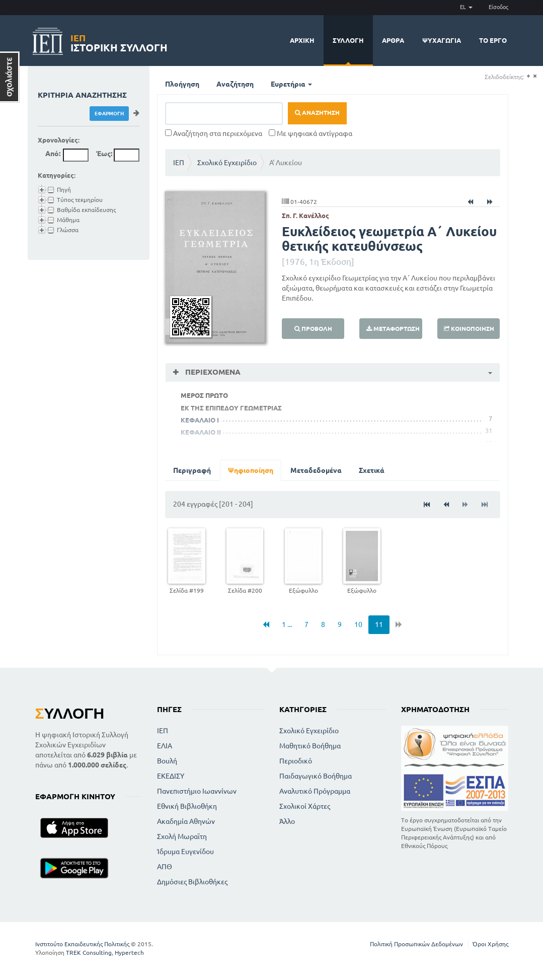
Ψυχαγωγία (442, 40)
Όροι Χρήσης (490, 944)
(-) (535, 76)
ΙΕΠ (179, 163)
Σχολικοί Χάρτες (305, 806)
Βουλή (167, 761)
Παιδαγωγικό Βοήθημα (316, 776)
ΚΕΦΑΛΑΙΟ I (200, 420)
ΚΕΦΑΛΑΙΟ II (201, 432)
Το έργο (493, 40)
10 (358, 624)
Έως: (104, 154)
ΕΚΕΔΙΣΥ (171, 776)
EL (466, 7)
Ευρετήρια (291, 84)
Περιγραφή (192, 470)
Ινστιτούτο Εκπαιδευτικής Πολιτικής (82, 944)
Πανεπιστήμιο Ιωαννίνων (197, 791)
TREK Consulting (89, 953)
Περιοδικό (296, 761)
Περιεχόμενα (212, 372)
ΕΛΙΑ (165, 746)
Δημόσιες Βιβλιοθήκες (192, 882)
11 (379, 624)
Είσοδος (498, 7)
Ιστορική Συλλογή (119, 42)
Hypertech (129, 953)
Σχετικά (372, 470)
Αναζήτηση (235, 84)
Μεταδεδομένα (316, 470)
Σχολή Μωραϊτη (182, 836)
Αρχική (302, 40)
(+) (528, 76)
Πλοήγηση (182, 84)
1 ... (287, 624)
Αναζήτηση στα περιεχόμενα (214, 133)
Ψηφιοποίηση (251, 470)
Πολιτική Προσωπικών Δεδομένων (416, 944)
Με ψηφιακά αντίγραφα (311, 133)
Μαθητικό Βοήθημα (310, 746)
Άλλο (287, 821)
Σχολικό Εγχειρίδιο (227, 163)
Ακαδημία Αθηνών (186, 821)
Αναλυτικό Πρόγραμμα (315, 791)
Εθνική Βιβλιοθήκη (187, 806)
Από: (53, 154)
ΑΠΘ (165, 867)
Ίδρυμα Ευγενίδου (185, 852)
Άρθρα (393, 40)
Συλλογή (348, 40)
